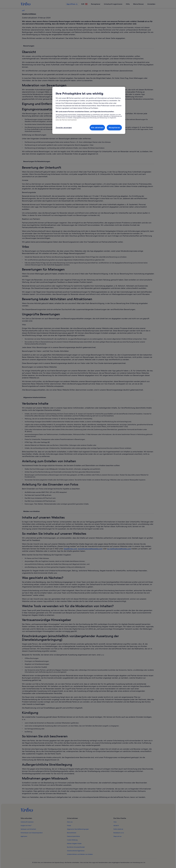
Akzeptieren (114, 128)
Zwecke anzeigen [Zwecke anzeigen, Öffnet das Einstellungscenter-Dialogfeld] (64, 128)
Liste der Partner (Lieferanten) (66, 120)
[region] (89, 110)
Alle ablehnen (97, 128)
